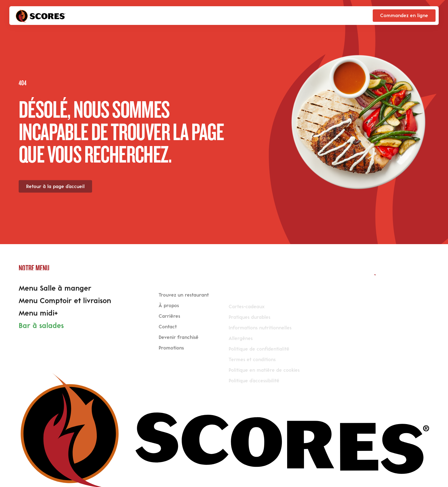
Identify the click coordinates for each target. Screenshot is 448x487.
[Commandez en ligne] (404, 16)
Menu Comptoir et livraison (65, 310)
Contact (168, 342)
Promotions (246, 16)
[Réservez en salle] (343, 16)
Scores (278, 15)
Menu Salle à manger (55, 297)
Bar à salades (41, 335)
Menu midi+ (38, 322)
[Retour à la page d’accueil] (55, 187)
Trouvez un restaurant (184, 310)
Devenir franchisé (179, 352)
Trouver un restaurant (170, 16)
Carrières (169, 331)
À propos (169, 321)
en (303, 16)
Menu (215, 16)
